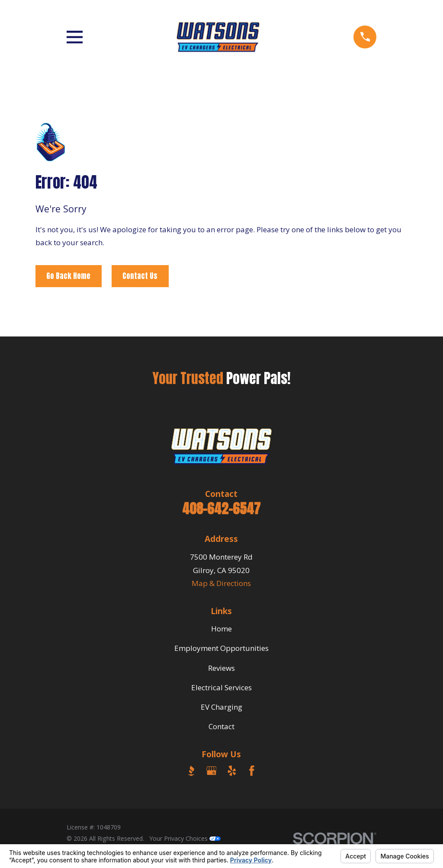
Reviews (221, 668)
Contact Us (140, 276)
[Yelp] (232, 771)
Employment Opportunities (221, 648)
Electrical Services (221, 687)
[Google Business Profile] (212, 771)
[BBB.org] (191, 771)
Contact (221, 726)
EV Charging (221, 707)
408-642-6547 (221, 509)
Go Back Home (68, 276)
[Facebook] (252, 771)
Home (221, 629)
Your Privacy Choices (185, 838)
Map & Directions (221, 583)
